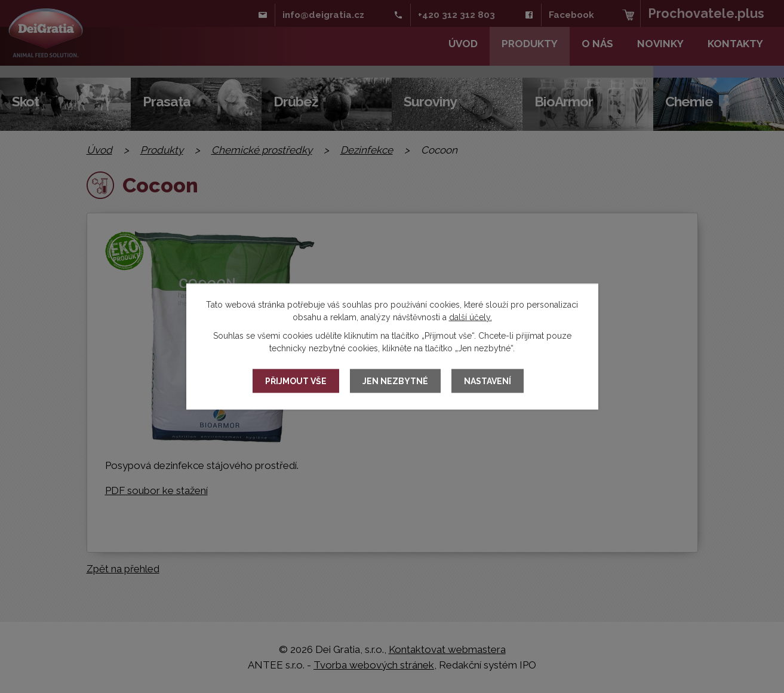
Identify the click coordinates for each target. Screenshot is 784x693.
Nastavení (488, 381)
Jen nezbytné (395, 381)
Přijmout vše (296, 381)
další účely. (471, 317)
